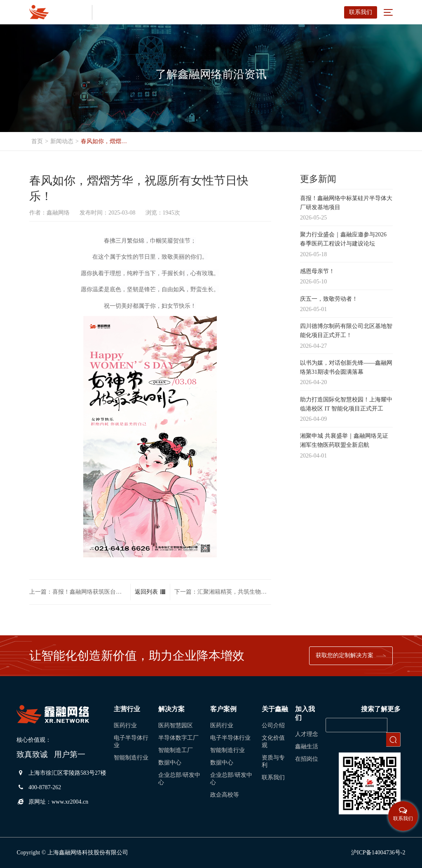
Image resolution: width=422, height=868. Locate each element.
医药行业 (125, 725)
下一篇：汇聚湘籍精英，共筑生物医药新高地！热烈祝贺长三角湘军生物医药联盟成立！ (223, 593)
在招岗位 (307, 759)
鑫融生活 (307, 747)
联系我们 (361, 12)
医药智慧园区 (176, 725)
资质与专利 (273, 761)
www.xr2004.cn (70, 802)
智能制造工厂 (176, 750)
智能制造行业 (131, 758)
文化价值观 (273, 742)
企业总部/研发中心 (179, 779)
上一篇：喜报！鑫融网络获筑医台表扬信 (78, 593)
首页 (37, 141)
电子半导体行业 (131, 742)
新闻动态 (62, 141)
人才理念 (307, 734)
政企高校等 (225, 795)
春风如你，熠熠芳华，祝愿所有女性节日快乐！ (106, 141)
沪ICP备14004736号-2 (378, 853)
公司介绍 (273, 725)
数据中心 (170, 763)
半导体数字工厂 (178, 738)
